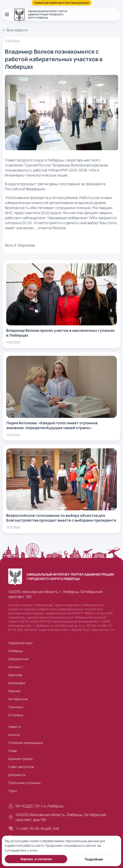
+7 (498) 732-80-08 (30, 829)
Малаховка (17, 683)
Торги (13, 791)
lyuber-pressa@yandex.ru (55, 630)
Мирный (14, 691)
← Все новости (15, 30)
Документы (17, 775)
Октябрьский (18, 699)
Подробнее (94, 859)
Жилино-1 (15, 667)
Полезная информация (26, 743)
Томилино (16, 707)
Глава (13, 751)
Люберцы (15, 651)
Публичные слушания (24, 783)
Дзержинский (18, 659)
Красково (15, 675)
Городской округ (21, 643)
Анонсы (14, 735)
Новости (15, 727)
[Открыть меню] (7, 14)
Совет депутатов (21, 767)
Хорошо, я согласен (36, 859)
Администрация (20, 759)
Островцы (16, 715)
